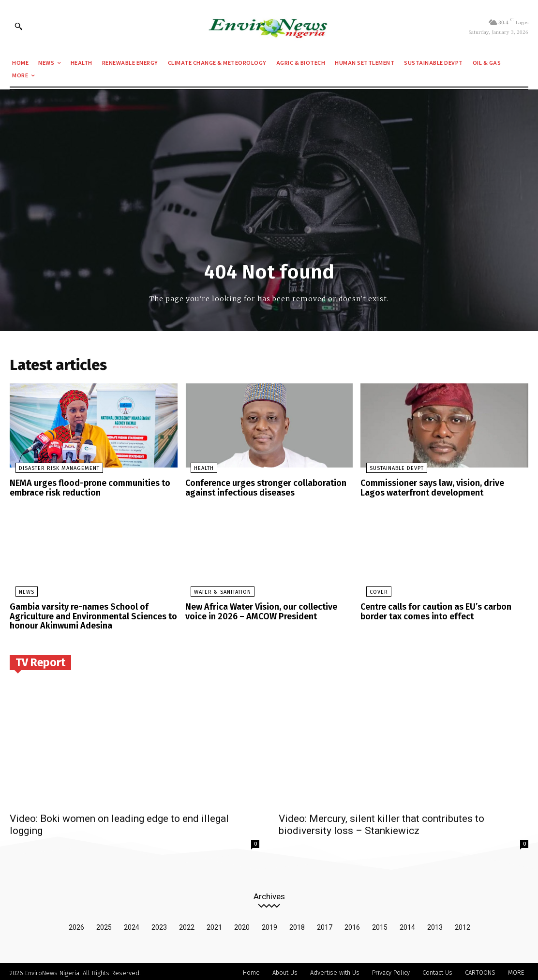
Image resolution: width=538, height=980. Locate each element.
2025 (104, 924)
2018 (297, 924)
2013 (435, 924)
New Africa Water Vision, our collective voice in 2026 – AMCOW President (267, 611)
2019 (269, 924)
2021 (214, 924)
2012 (463, 924)
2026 (76, 924)
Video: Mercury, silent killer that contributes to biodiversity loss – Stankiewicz (381, 822)
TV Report (40, 659)
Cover (373, 592)
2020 (242, 924)
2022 (187, 924)
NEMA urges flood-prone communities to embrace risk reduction (85, 489)
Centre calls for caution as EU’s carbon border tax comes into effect (431, 611)
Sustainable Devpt (391, 470)
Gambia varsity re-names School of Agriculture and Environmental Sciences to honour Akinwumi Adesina (88, 615)
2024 (132, 924)
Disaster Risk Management (53, 470)
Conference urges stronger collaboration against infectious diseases (261, 489)
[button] (18, 26)
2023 (159, 924)
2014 (407, 924)
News (21, 592)
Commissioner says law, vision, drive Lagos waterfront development (440, 489)
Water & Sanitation (217, 592)
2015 (380, 924)
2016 (352, 924)
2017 (325, 924)
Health (199, 470)
